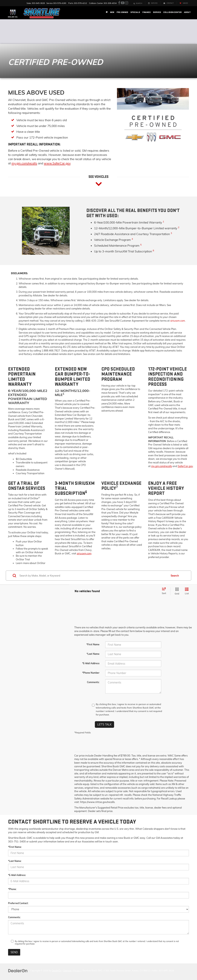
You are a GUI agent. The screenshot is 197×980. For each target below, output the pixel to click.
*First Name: (15, 847)
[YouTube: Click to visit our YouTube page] (123, 3)
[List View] (187, 591)
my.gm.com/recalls (24, 163)
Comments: (93, 682)
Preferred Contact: (18, 903)
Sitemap (67, 971)
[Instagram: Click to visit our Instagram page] (127, 3)
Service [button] (157, 12)
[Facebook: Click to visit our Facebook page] (119, 3)
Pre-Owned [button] (122, 12)
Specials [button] (135, 12)
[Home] (107, 12)
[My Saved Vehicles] (184, 3)
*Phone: (12, 889)
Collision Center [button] (172, 12)
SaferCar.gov (185, 466)
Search (175, 576)
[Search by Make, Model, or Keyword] (93, 576)
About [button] (187, 12)
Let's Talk (104, 724)
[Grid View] (176, 591)
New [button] (112, 12)
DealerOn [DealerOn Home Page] (57, 971)
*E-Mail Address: (17, 875)
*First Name (93, 644)
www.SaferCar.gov (57, 163)
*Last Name (93, 654)
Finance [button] (146, 12)
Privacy (77, 971)
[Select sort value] (165, 591)
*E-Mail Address (91, 663)
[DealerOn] (18, 970)
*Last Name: (15, 861)
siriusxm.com (178, 321)
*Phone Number (91, 673)
